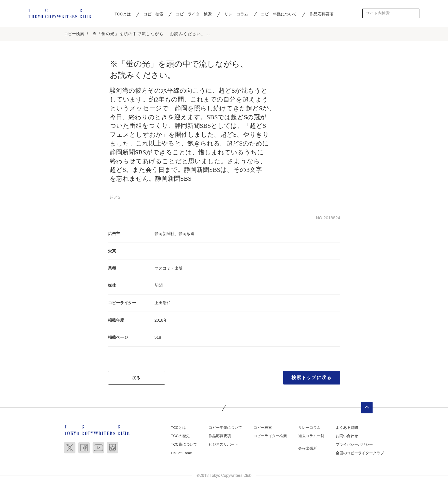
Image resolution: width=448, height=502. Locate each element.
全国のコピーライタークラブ (360, 453)
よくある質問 (347, 428)
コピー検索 (153, 14)
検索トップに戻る (312, 378)
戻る (136, 378)
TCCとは (123, 14)
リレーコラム (236, 14)
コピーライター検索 (194, 14)
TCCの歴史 (180, 436)
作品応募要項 (321, 14)
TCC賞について (184, 445)
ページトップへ (367, 408)
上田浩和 (163, 303)
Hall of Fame (181, 453)
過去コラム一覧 (311, 436)
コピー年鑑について (279, 14)
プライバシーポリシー (354, 445)
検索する (415, 13)
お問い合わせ (347, 436)
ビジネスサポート (223, 445)
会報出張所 (308, 449)
